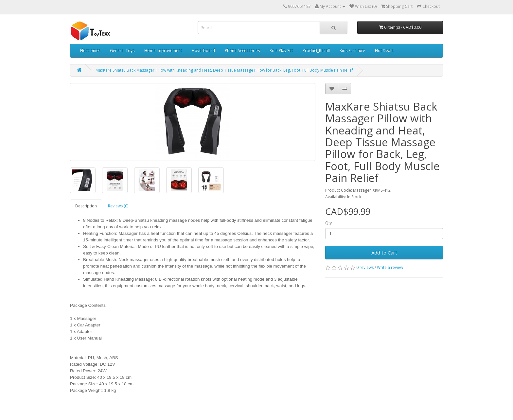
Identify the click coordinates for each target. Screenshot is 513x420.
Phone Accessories (242, 51)
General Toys (122, 51)
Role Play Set (281, 51)
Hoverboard (203, 51)
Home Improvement (163, 51)
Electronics (90, 51)
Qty (328, 223)
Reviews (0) (118, 206)
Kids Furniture (352, 51)
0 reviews (365, 267)
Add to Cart (384, 253)
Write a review (390, 267)
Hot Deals (384, 51)
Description (86, 206)
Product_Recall (316, 51)
